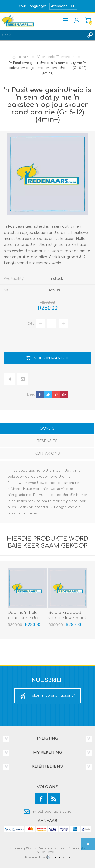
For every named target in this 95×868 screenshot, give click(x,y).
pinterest (56, 395)
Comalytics (58, 857)
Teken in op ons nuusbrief (53, 696)
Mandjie (88, 20)
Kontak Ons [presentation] (47, 453)
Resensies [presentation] (47, 441)
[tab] (47, 429)
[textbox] (42, 35)
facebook (40, 395)
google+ (64, 395)
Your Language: (32, 6)
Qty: (31, 324)
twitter (48, 395)
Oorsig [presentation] (47, 429)
